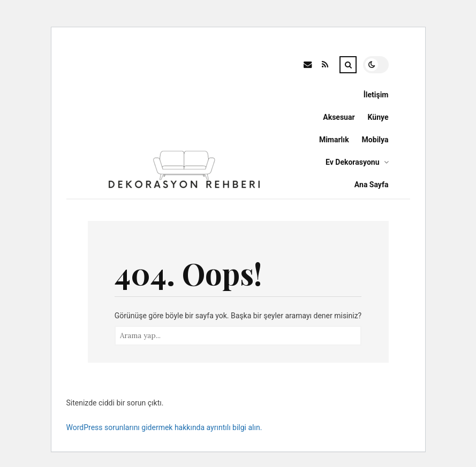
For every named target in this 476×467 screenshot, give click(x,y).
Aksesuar (339, 117)
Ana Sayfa (372, 185)
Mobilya (375, 140)
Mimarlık (334, 140)
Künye (378, 117)
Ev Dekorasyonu (352, 162)
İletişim (376, 95)
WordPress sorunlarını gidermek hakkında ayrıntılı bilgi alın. (164, 427)
